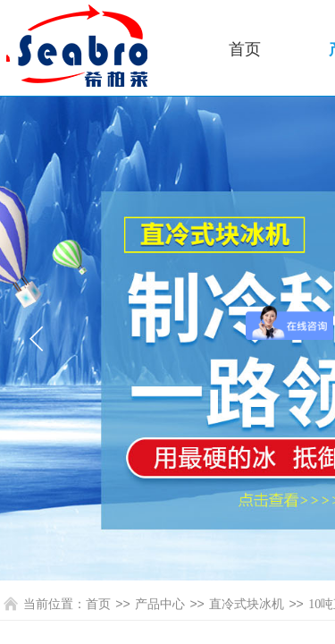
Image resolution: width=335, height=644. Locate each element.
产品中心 (160, 604)
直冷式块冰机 (247, 604)
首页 (245, 49)
